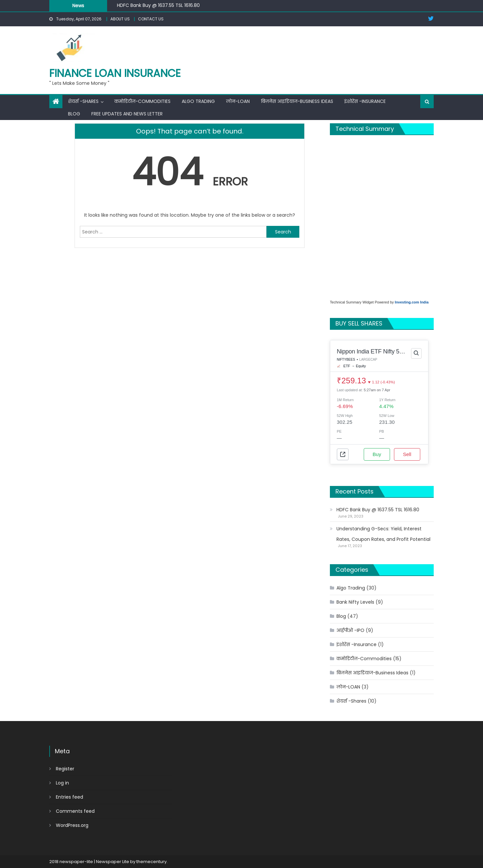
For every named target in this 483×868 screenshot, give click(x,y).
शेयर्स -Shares (83, 101)
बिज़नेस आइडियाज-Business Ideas (297, 101)
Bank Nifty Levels (355, 602)
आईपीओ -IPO (350, 630)
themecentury (151, 862)
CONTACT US (151, 19)
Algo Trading (198, 101)
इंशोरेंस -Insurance (365, 101)
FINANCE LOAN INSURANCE (115, 73)
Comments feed (75, 811)
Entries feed (69, 797)
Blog (341, 616)
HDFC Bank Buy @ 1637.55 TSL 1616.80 (158, 5)
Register (65, 769)
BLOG (74, 114)
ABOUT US (120, 19)
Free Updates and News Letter (127, 114)
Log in (62, 783)
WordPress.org (72, 825)
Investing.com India (412, 302)
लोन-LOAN (238, 101)
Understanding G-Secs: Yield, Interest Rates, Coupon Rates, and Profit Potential (383, 534)
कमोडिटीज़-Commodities (142, 101)
